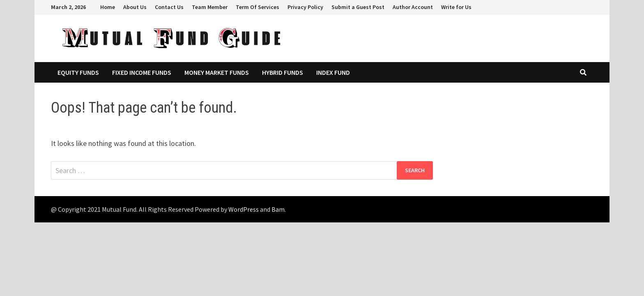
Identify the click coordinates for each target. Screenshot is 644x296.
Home (108, 7)
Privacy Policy (305, 7)
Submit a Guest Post (358, 7)
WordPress (244, 209)
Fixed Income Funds (142, 72)
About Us (135, 7)
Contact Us (169, 7)
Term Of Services (258, 7)
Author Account (413, 7)
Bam (278, 209)
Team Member (210, 7)
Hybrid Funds (283, 72)
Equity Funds (78, 72)
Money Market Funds (217, 72)
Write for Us (456, 7)
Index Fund (333, 72)
